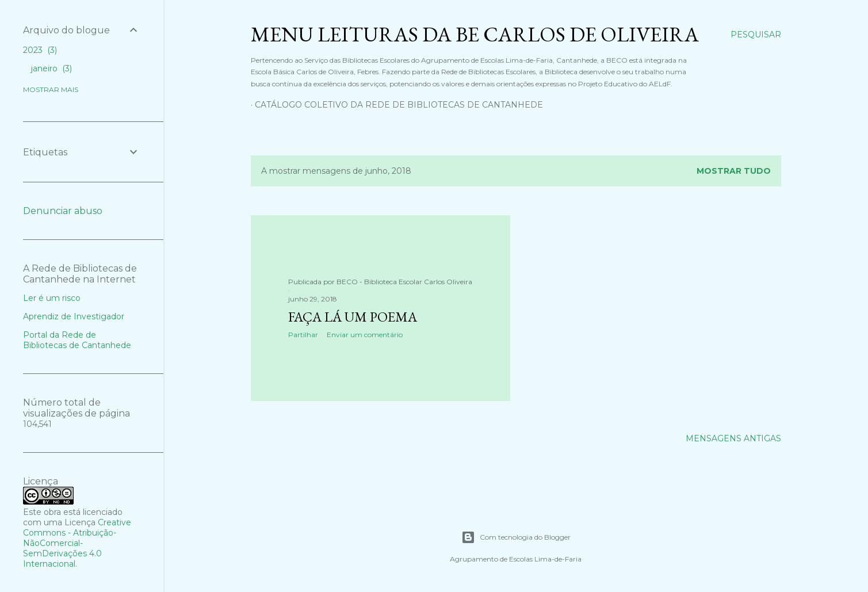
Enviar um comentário (365, 335)
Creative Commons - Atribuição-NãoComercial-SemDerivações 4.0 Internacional (77, 543)
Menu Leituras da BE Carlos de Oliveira (475, 34)
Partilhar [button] (303, 335)
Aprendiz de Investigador (74, 316)
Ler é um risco (52, 298)
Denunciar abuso (63, 211)
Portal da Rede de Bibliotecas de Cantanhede (77, 340)
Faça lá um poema (353, 317)
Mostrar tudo (734, 171)
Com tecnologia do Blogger (516, 537)
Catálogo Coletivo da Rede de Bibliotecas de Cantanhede (399, 105)
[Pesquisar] (756, 35)
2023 (40, 50)
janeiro (51, 68)
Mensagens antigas (733, 438)
